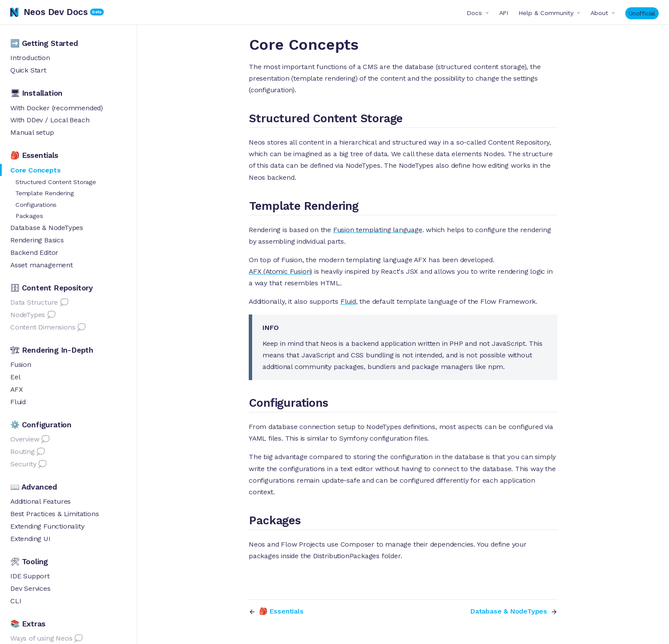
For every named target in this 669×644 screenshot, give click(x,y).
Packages (29, 216)
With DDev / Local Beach (50, 120)
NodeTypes (28, 315)
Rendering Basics (37, 240)
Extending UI (30, 539)
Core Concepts (35, 170)
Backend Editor (34, 252)
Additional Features (41, 501)
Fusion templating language (378, 230)
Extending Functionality (47, 526)
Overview (25, 439)
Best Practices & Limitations (54, 514)
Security (23, 464)
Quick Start (28, 70)
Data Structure (34, 302)
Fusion (21, 364)
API (504, 13)
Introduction (30, 58)
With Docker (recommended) (57, 108)
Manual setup (32, 132)
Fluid (18, 402)
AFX (17, 389)
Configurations (36, 205)
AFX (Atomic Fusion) (280, 271)
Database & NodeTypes (47, 228)
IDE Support (30, 576)
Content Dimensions (43, 327)
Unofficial (642, 13)
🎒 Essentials (34, 155)
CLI (16, 601)
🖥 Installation (36, 93)
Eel (15, 377)
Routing (23, 452)
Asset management (42, 265)
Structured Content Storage (56, 182)
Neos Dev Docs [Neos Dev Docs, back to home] (49, 12)
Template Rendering (44, 193)
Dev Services (30, 588)
